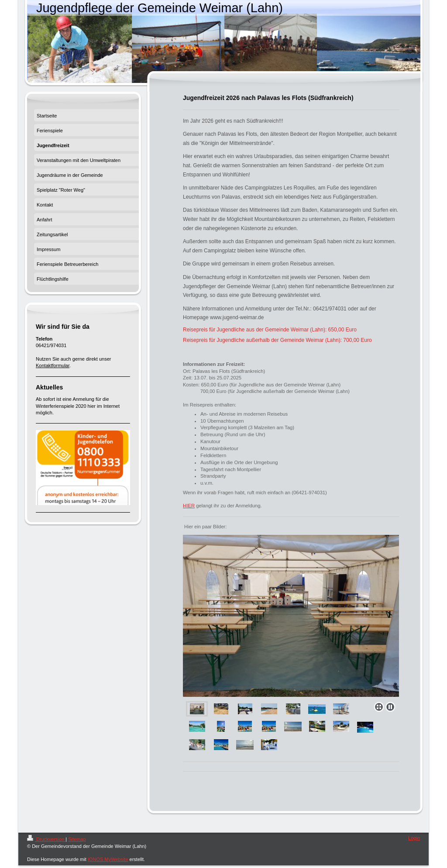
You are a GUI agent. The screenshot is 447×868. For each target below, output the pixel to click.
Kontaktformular (53, 365)
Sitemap (77, 839)
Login (414, 838)
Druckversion (46, 839)
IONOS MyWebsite (108, 859)
